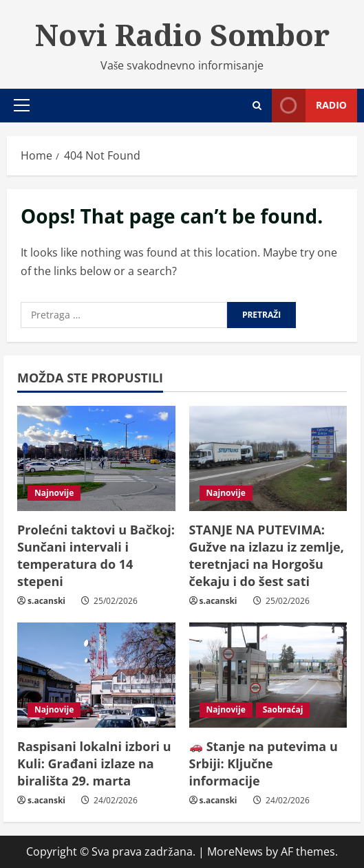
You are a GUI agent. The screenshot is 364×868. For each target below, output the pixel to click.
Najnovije (54, 493)
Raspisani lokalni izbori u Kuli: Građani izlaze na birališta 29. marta (94, 763)
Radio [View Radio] (309, 106)
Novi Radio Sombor (182, 34)
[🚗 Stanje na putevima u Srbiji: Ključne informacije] (268, 675)
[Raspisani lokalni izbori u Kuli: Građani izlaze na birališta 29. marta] (96, 675)
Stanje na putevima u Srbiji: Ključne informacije (264, 763)
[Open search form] (257, 106)
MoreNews (235, 851)
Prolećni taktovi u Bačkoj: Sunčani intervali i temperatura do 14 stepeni (96, 556)
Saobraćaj (283, 709)
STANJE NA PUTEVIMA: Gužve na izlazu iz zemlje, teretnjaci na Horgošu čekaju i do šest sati (267, 556)
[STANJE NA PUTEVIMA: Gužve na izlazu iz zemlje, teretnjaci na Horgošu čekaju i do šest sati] (268, 458)
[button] (22, 105)
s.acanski (46, 601)
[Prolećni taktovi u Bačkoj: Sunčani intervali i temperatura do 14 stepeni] (96, 458)
